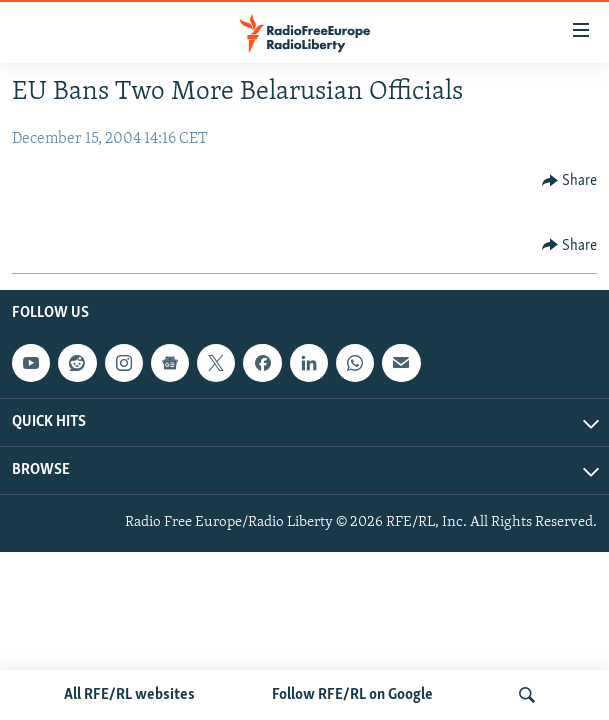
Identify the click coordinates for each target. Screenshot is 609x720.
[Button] (570, 181)
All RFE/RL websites (129, 695)
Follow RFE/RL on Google (352, 695)
